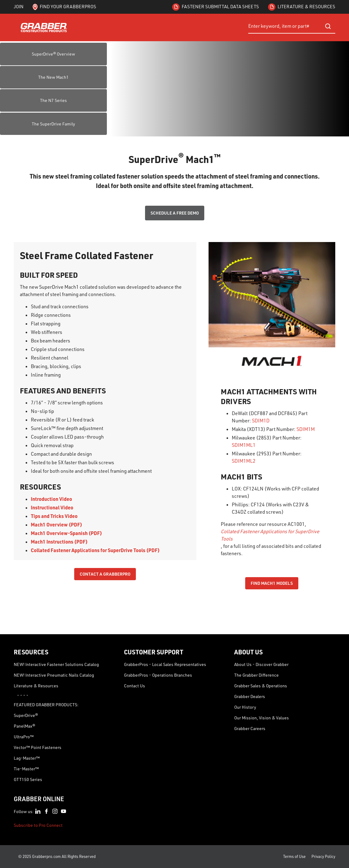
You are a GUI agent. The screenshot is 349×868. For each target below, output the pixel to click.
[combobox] (292, 26)
